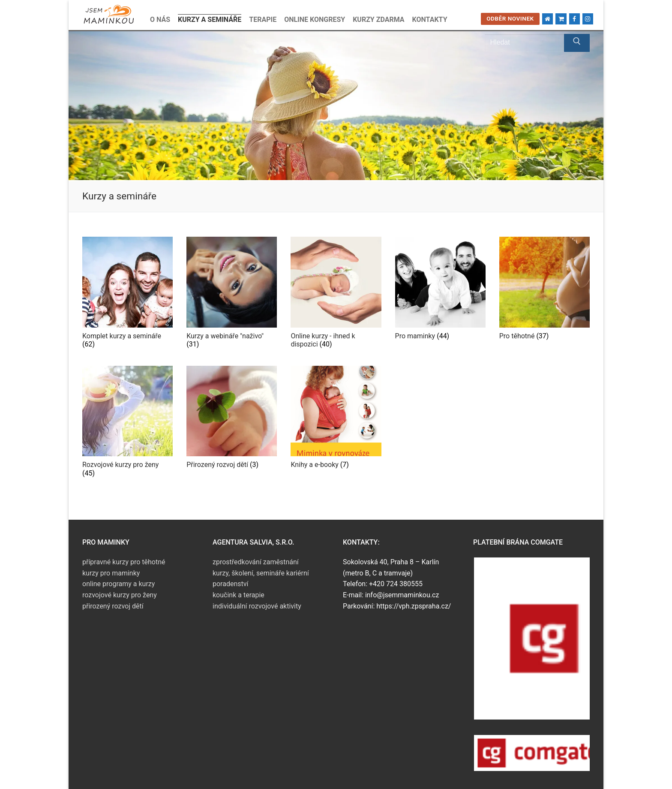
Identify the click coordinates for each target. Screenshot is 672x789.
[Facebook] (574, 19)
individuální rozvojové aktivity (257, 606)
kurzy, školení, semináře (249, 573)
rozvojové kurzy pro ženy (120, 595)
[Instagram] (588, 19)
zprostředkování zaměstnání (256, 562)
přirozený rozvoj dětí (113, 606)
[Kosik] (561, 19)
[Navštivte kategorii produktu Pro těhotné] (544, 290)
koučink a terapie (238, 595)
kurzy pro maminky (111, 573)
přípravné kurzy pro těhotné (124, 562)
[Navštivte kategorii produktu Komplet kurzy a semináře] (127, 294)
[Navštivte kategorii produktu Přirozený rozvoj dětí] (232, 419)
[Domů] (547, 19)
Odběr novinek (510, 18)
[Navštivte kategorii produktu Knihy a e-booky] (336, 419)
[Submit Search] (577, 43)
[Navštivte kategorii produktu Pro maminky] (440, 290)
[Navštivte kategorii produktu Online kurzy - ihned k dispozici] (336, 294)
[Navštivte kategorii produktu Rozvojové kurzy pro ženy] (127, 423)
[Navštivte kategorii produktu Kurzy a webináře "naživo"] (232, 294)
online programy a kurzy (118, 584)
